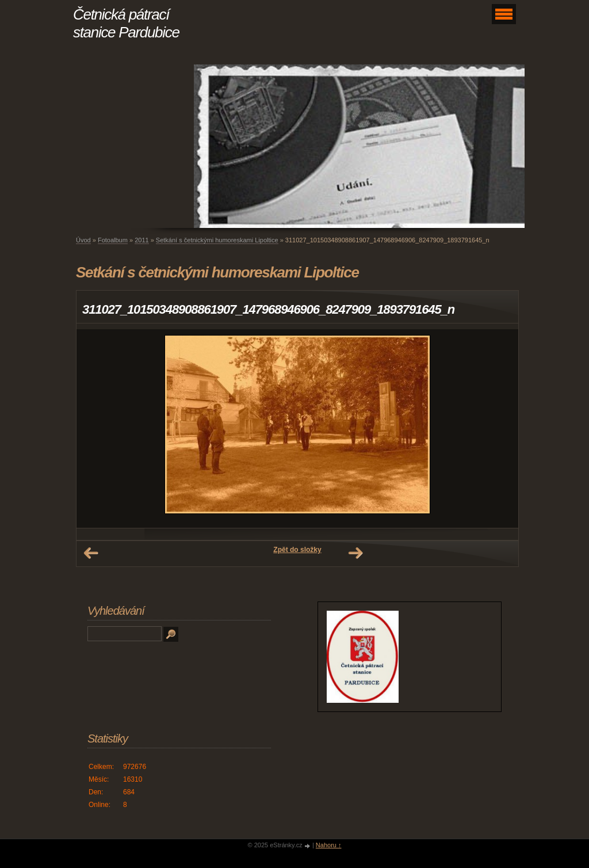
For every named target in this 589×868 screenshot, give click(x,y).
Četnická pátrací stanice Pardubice (126, 23)
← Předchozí (91, 553)
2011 (141, 240)
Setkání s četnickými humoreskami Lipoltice (217, 240)
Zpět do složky (297, 550)
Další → (355, 553)
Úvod (83, 240)
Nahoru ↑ (329, 845)
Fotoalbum (113, 240)
